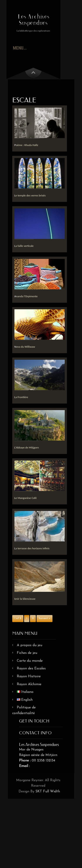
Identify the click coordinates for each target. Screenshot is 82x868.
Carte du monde (30, 661)
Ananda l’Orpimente (26, 296)
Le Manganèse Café (26, 498)
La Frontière (21, 397)
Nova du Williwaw (25, 347)
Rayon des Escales (31, 669)
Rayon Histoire (29, 676)
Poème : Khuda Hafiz (26, 145)
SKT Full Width (48, 792)
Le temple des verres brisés (30, 195)
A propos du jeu (30, 645)
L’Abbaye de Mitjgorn (27, 447)
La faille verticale (24, 246)
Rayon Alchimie (29, 684)
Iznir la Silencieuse (25, 599)
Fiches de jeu (27, 653)
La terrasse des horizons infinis (32, 548)
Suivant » (44, 618)
